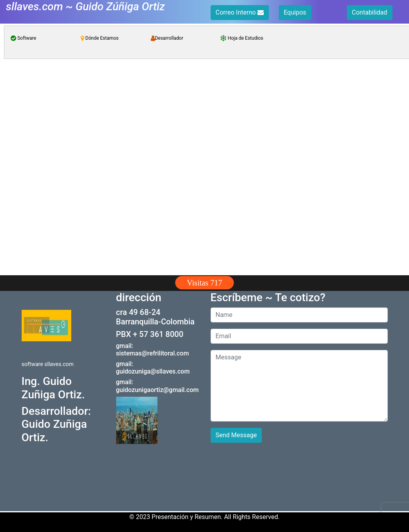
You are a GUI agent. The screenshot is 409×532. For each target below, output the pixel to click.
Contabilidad (370, 12)
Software (23, 38)
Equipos (295, 12)
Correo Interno (240, 12)
